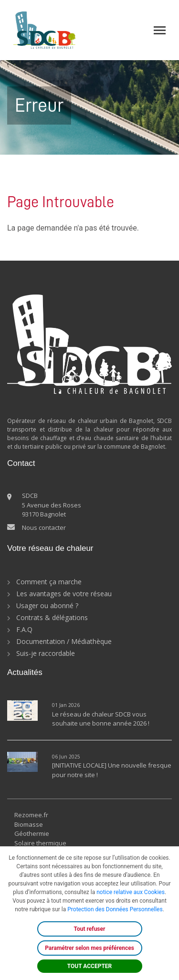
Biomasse (29, 824)
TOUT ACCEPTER (90, 966)
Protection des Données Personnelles (115, 909)
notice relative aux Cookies (131, 892)
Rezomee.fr (31, 815)
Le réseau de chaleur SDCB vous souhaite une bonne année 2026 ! (101, 719)
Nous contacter (44, 527)
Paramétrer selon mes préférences (89, 948)
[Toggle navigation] (160, 30)
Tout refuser (90, 929)
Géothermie (32, 833)
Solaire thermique (40, 843)
